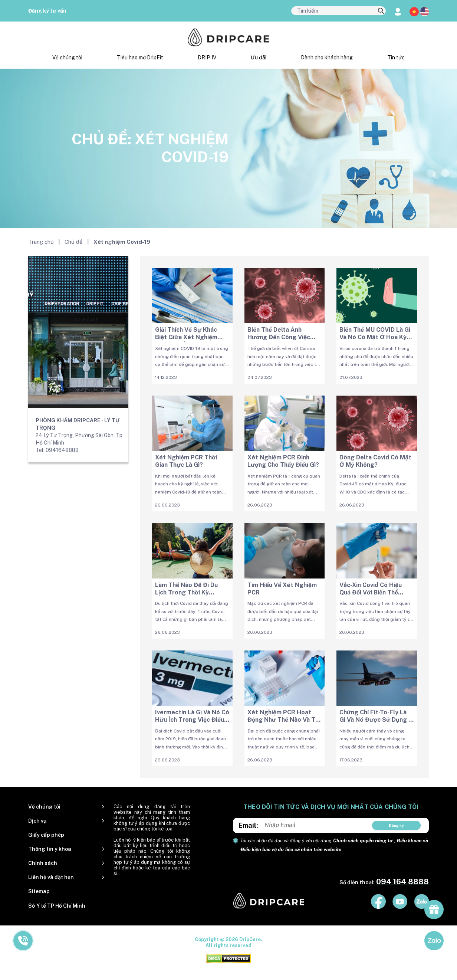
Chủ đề (74, 242)
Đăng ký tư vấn (47, 11)
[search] (381, 11)
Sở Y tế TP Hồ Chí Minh (57, 906)
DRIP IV (207, 58)
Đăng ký (396, 825)
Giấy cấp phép (46, 835)
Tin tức (396, 58)
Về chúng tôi (67, 58)
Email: (248, 825)
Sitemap (39, 891)
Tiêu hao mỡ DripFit (140, 58)
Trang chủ (41, 242)
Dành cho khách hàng (327, 58)
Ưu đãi (259, 58)
